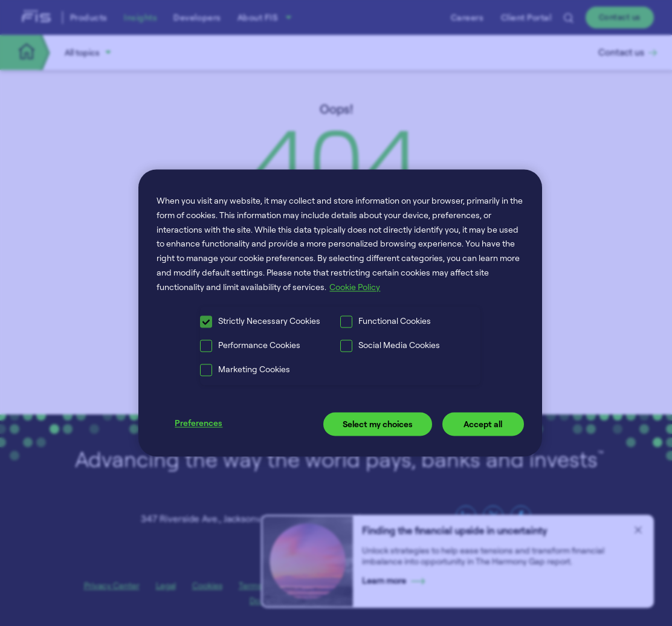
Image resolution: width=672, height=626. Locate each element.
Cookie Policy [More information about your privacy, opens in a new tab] (355, 287)
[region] (340, 313)
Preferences (199, 423)
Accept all (483, 424)
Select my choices (378, 424)
